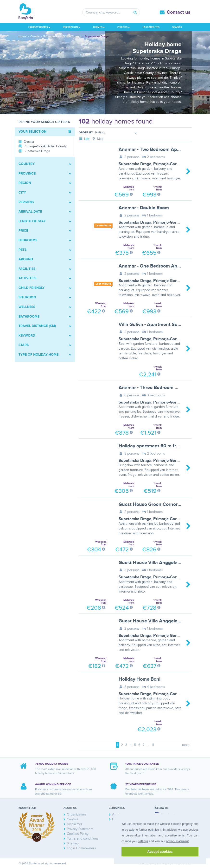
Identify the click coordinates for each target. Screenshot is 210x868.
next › (186, 745)
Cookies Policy (78, 834)
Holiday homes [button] (39, 27)
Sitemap (73, 843)
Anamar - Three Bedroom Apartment (158, 388)
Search (177, 27)
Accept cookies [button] (160, 852)
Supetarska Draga (135, 164)
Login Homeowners (81, 848)
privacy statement (177, 841)
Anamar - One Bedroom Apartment (157, 266)
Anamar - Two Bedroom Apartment (156, 150)
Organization (76, 814)
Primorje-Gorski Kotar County (180, 164)
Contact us (179, 12)
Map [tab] (97, 139)
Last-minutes (151, 27)
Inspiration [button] (72, 27)
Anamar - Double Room (144, 208)
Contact (73, 819)
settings (143, 841)
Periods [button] (124, 27)
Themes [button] (99, 27)
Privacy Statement (80, 829)
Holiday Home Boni (140, 679)
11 (153, 745)
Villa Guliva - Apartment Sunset (153, 325)
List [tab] (84, 139)
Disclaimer (75, 824)
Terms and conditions (83, 839)
